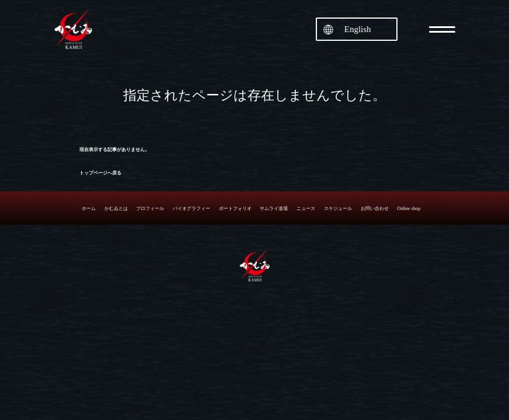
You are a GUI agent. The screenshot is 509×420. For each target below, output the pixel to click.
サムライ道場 (274, 209)
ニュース (306, 209)
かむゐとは (116, 209)
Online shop (409, 209)
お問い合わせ (375, 209)
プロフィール (150, 209)
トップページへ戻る (100, 173)
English (358, 29)
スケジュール (338, 209)
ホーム (89, 209)
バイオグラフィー (191, 209)
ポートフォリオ (235, 209)
